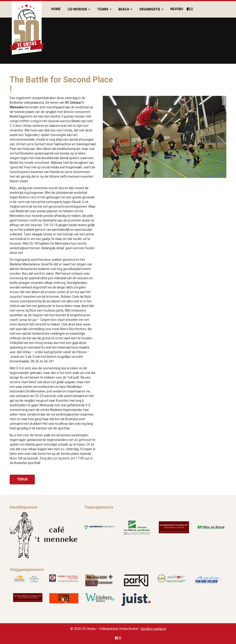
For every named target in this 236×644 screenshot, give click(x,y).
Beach (124, 9)
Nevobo (177, 9)
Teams (103, 9)
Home (56, 9)
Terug (22, 479)
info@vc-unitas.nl (153, 629)
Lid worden (77, 9)
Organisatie (150, 9)
